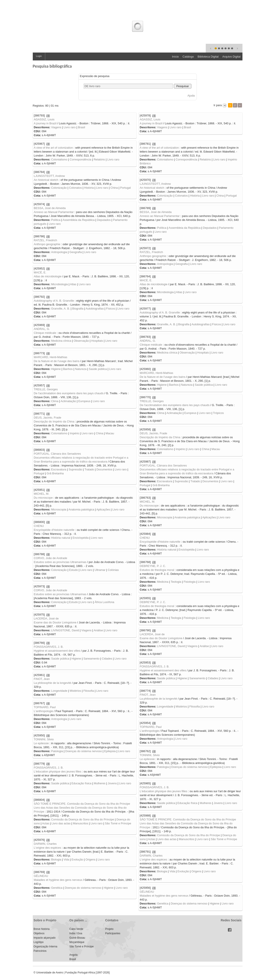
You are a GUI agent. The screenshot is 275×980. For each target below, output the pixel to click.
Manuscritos (81, 823)
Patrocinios (40, 951)
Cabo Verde (76, 929)
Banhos (68, 369)
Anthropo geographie (47, 244)
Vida (66, 859)
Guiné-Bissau (77, 938)
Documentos (104, 469)
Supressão (75, 469)
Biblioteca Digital (208, 57)
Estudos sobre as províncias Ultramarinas (60, 562)
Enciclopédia (81, 538)
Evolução (77, 859)
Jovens (112, 783)
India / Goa (76, 933)
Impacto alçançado (45, 938)
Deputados (104, 220)
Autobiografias (95, 309)
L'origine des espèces (48, 848)
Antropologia (59, 252)
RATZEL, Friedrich (46, 240)
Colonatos (75, 188)
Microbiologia (60, 284)
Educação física (81, 783)
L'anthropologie (44, 711)
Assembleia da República (79, 220)
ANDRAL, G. (42, 329)
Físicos (111, 309)
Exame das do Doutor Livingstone (55, 622)
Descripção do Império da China (54, 421)
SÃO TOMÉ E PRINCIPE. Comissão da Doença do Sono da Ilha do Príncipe (82, 804)
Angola (74, 955)
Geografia (76, 252)
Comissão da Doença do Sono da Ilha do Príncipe (83, 819)
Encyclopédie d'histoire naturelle (54, 530)
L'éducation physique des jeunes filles (58, 772)
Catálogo (188, 57)
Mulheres (99, 783)
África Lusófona (104, 602)
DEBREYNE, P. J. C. (153, 566)
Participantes (113, 933)
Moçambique (77, 942)
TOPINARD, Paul (45, 707)
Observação (81, 341)
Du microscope (43, 498)
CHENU (39, 526)
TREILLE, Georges (46, 389)
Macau (110, 433)
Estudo (73, 570)
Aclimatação (68, 401)
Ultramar (100, 570)
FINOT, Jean (42, 679)
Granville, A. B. (61, 309)
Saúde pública (98, 369)
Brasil (82, 127)
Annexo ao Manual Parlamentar (54, 212)
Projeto (109, 929)
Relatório (99, 159)
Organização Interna (46, 947)
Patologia (57, 751)
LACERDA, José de (46, 618)
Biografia (78, 309)
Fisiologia (189, 582)
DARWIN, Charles (45, 844)
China (114, 188)
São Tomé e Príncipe (118, 823)
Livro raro (70, 127)
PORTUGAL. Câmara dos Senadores (57, 454)
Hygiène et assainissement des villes (57, 651)
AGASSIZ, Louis (44, 119)
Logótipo (39, 942)
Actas (46, 823)
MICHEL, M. (42, 494)
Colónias (113, 570)
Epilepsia (110, 751)
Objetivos (39, 933)
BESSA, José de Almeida (50, 208)
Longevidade (59, 691)
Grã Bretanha (55, 473)
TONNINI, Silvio (44, 739)
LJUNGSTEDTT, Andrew (49, 176)
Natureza (81, 369)
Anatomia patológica (81, 509)
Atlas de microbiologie (48, 276)
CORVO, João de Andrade (51, 558)
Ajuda (191, 96)
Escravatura (59, 469)
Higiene (56, 369)
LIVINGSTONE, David (65, 630)
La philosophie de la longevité (53, 683)
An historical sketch (46, 180)
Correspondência (80, 159)
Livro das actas (61, 823)
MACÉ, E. (40, 272)
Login (39, 56)
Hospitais (97, 341)
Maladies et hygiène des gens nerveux (58, 880)
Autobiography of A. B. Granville (54, 301)
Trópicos (218, 413)
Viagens (56, 127)
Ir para (218, 105)
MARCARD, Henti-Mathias (51, 357)
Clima (55, 401)
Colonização (59, 188)
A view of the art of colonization (53, 148)
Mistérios (75, 691)
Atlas (73, 284)
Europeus (85, 401)
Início (175, 57)
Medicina (163, 582)
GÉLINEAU (41, 876)
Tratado (89, 469)
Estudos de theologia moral (157, 570)
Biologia (56, 859)
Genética (57, 888)
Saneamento (92, 659)
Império (74, 433)
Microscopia (59, 509)
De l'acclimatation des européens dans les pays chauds (69, 393)
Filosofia (89, 691)
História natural (61, 538)
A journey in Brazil (45, 123)
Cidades (107, 659)
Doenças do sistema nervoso (84, 751)
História (89, 188)
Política (56, 220)
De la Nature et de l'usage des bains (57, 361)
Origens (90, 859)
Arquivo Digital (232, 57)
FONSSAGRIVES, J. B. (49, 647)
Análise (98, 630)
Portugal (125, 188)
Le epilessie (41, 743)
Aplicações (103, 509)
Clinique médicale (45, 333)
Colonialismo (59, 159)
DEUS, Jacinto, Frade (48, 418)
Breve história (42, 929)
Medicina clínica (61, 341)
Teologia (176, 582)
